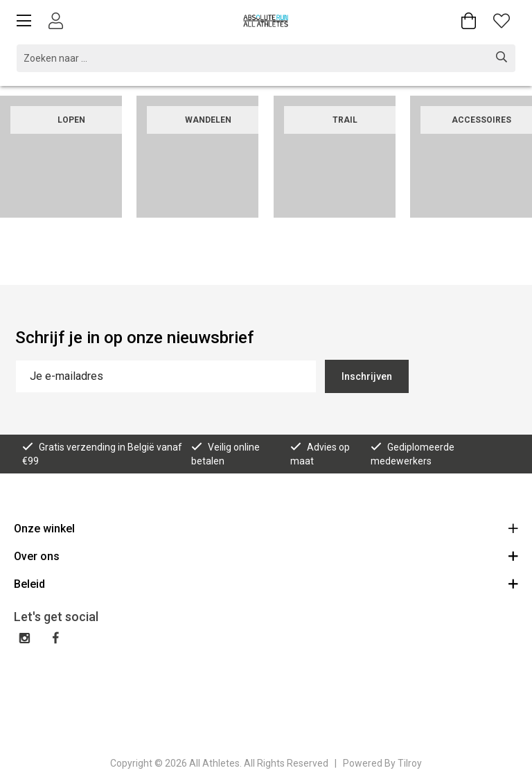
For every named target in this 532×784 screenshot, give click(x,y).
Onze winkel (266, 528)
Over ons (266, 556)
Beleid (266, 583)
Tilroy (410, 763)
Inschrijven (367, 376)
